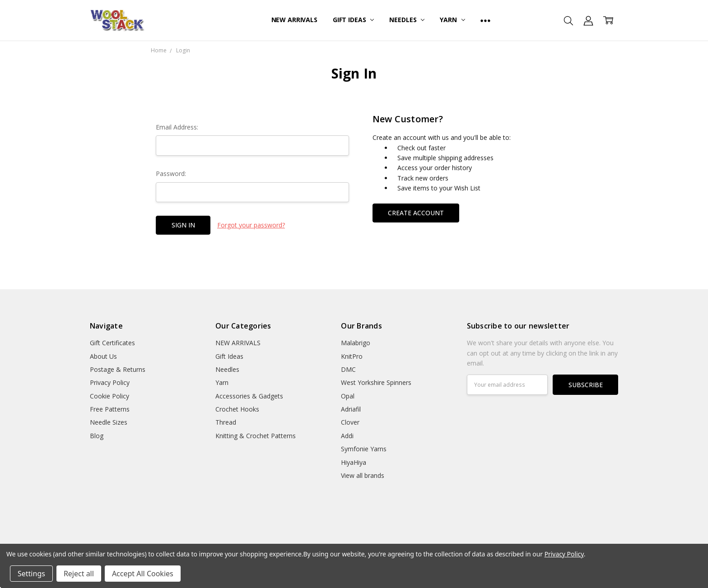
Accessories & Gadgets (249, 396)
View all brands (363, 475)
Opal (348, 396)
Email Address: (177, 127)
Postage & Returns (118, 369)
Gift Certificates (112, 343)
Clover (350, 422)
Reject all (79, 574)
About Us (103, 356)
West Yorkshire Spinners (376, 382)
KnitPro (352, 356)
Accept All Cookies (143, 574)
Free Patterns (110, 409)
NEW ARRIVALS (294, 20)
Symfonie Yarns (364, 449)
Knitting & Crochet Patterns (256, 436)
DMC (348, 369)
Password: (171, 174)
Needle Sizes (109, 422)
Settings (31, 574)
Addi (347, 436)
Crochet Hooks (237, 409)
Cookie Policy (109, 396)
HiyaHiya (354, 462)
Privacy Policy (110, 382)
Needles (407, 20)
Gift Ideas (353, 20)
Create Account (416, 213)
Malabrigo (356, 343)
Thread (226, 422)
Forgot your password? (251, 225)
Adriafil (351, 409)
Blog (97, 436)
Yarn (452, 20)
